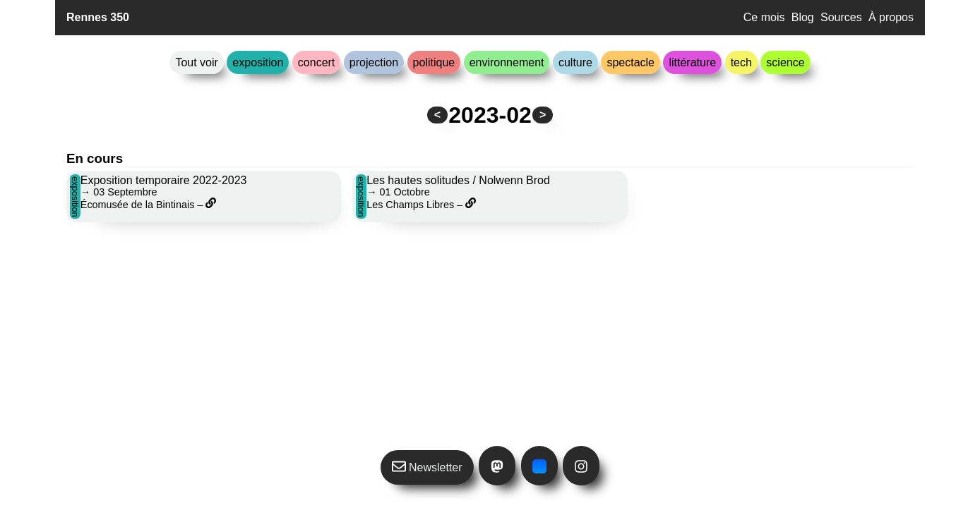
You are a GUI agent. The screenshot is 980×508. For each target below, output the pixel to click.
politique (434, 62)
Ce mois (764, 17)
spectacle (631, 62)
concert (316, 62)
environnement (507, 62)
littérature (692, 62)
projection (374, 62)
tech (741, 62)
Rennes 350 (98, 17)
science (785, 62)
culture (575, 62)
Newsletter (427, 466)
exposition (258, 62)
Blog (803, 17)
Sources (841, 17)
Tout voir (196, 62)
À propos (891, 17)
